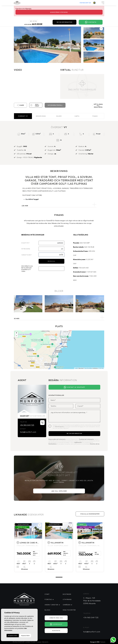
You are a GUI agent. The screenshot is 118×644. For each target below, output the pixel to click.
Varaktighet (27, 255)
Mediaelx (103, 642)
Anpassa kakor (25, 636)
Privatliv (33, 642)
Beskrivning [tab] (41, 116)
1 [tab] (59, 577)
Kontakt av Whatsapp (74, 387)
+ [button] (16, 333)
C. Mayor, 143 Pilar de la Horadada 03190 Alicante (92, 601)
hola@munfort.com (28, 432)
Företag (48, 599)
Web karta (45, 642)
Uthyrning (67, 599)
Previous (16, 45)
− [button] (16, 336)
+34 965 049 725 (85, 3)
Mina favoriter (69, 610)
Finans (95, 116)
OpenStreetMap (88, 368)
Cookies (39, 642)
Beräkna (51, 261)
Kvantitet (26, 243)
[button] (59, 317)
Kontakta (91, 22)
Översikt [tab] (23, 116)
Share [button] (20, 105)
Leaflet (76, 368)
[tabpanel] (28, 547)
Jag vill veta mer (59, 491)
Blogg (47, 610)
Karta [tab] (77, 116)
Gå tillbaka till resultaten (98, 106)
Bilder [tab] (59, 116)
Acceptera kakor (13, 636)
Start (47, 594)
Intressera (26, 249)
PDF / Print (35, 105)
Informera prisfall (55, 105)
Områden (67, 605)
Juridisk (28, 642)
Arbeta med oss (57, 618)
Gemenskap (57, 624)
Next (78, 45)
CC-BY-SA (101, 368)
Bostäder (67, 594)
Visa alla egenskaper (90, 514)
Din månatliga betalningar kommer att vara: (27, 269)
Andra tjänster (51, 605)
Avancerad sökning (59, 12)
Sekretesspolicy (60, 427)
